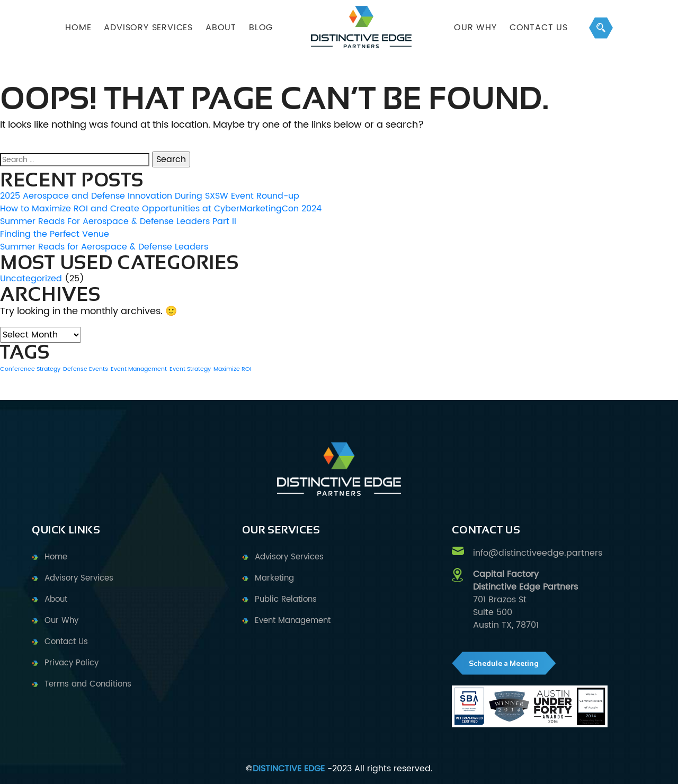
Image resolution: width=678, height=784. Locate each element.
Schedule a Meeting (504, 663)
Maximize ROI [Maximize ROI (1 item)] (233, 369)
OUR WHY (475, 28)
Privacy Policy (72, 663)
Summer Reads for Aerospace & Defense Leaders (104, 247)
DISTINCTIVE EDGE (289, 769)
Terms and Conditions (88, 684)
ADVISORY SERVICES (148, 28)
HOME (78, 28)
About (56, 599)
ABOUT (221, 28)
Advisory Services (79, 578)
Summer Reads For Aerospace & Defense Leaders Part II (118, 221)
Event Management (293, 621)
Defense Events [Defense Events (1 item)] (86, 369)
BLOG (261, 28)
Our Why (61, 621)
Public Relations (286, 599)
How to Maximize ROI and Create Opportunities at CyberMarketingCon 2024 (161, 209)
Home (56, 557)
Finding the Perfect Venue (55, 234)
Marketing (274, 578)
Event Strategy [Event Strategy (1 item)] (190, 369)
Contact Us (539, 28)
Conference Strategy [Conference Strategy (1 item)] (30, 369)
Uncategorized (31, 279)
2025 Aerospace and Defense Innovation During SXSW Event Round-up (150, 196)
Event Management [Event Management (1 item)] (139, 369)
